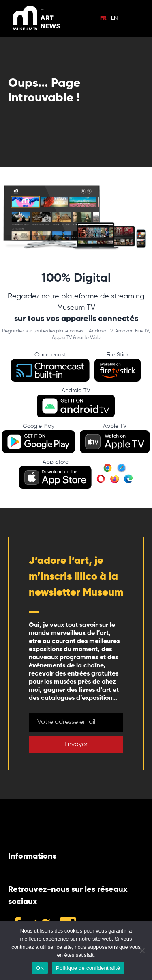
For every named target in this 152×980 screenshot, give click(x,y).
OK (40, 968)
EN (114, 18)
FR (103, 18)
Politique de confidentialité (88, 968)
